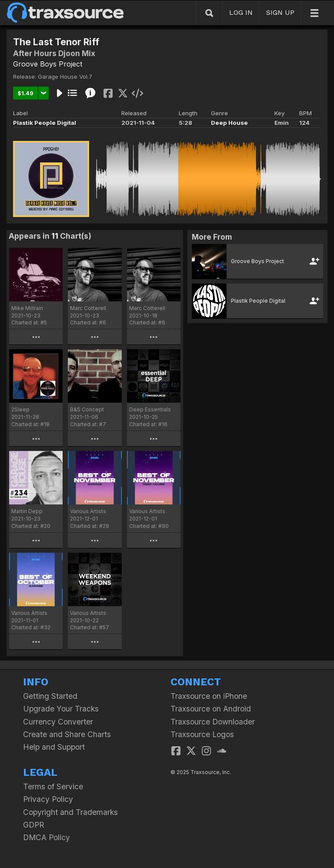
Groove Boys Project (48, 64)
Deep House (229, 123)
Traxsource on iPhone (209, 696)
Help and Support (54, 747)
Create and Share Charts (67, 734)
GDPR (34, 825)
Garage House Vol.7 (65, 77)
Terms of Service (53, 786)
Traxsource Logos (202, 734)
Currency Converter (58, 722)
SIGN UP (280, 12)
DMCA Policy (47, 837)
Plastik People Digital (45, 123)
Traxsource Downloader (213, 722)
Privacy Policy (48, 799)
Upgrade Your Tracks (61, 709)
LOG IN (241, 12)
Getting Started (50, 696)
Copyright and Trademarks (70, 812)
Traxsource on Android (211, 709)
